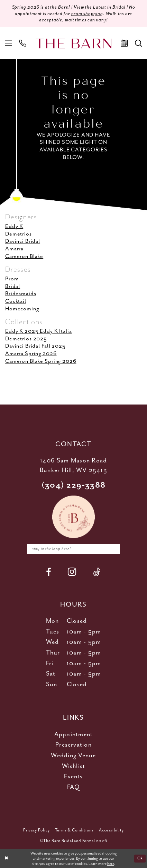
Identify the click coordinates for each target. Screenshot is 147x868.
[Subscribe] (113, 549)
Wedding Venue (73, 756)
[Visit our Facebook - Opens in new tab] (49, 572)
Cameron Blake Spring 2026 (41, 361)
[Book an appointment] (124, 43)
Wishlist (74, 766)
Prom (12, 279)
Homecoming (22, 309)
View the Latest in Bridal (100, 7)
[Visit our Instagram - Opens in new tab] (72, 572)
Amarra (14, 249)
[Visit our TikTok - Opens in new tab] (97, 572)
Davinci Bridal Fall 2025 (35, 346)
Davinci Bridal (23, 241)
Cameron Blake (24, 256)
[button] (8, 43)
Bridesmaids (21, 294)
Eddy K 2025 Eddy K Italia (39, 331)
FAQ (73, 787)
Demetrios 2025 (26, 339)
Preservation (73, 745)
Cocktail (16, 301)
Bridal (13, 286)
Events (73, 777)
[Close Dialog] (6, 859)
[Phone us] (23, 43)
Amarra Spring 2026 (31, 354)
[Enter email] (74, 549)
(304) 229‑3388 (73, 485)
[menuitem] (8, 43)
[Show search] (139, 43)
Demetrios (19, 234)
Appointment (74, 735)
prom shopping (87, 14)
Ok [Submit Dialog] (140, 858)
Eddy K (14, 226)
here (111, 864)
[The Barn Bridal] (74, 43)
